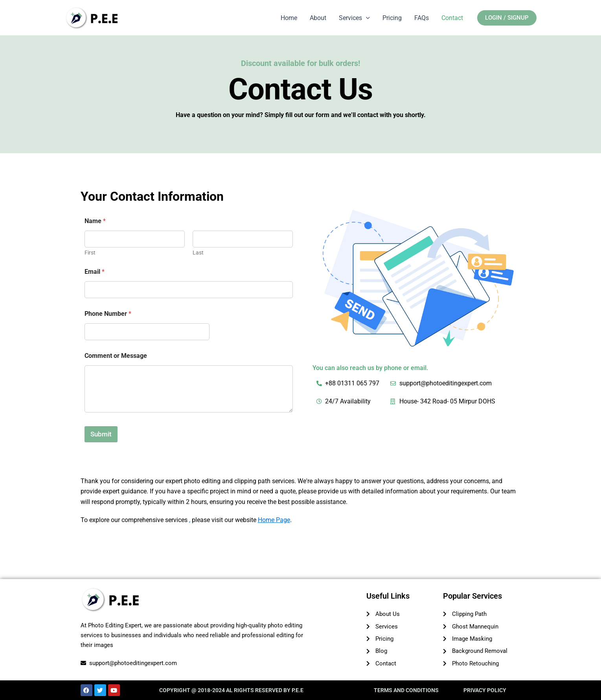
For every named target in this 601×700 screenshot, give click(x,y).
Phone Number (108, 314)
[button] (507, 18)
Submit (101, 434)
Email (95, 272)
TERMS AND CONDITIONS (406, 690)
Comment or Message (116, 356)
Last (198, 253)
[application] (366, 18)
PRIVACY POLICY (485, 690)
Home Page (274, 520)
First (90, 253)
